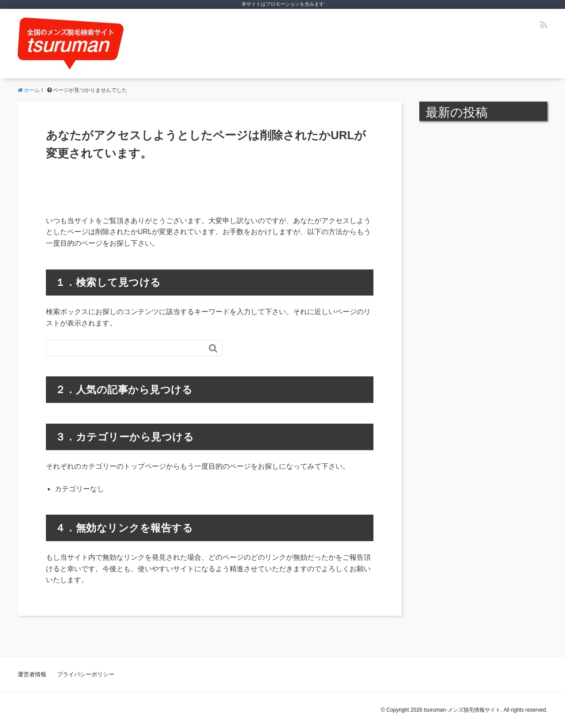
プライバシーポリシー (86, 674)
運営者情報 (32, 674)
